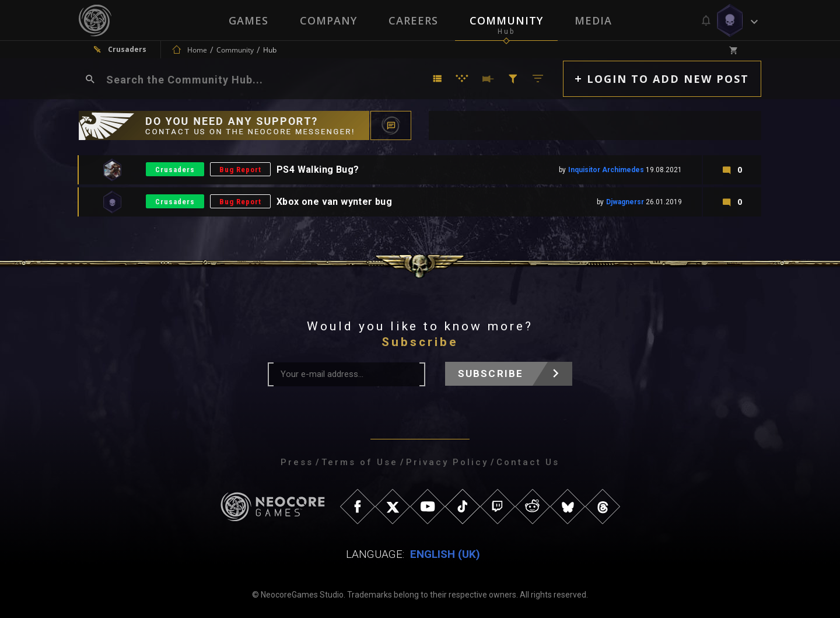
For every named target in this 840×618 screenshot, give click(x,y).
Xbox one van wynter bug (334, 202)
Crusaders (175, 170)
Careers (413, 20)
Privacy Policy (447, 462)
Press (297, 462)
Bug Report (240, 170)
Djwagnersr (625, 202)
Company (328, 20)
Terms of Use (360, 462)
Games (249, 20)
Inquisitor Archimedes (606, 170)
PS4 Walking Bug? (318, 170)
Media (593, 20)
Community (506, 20)
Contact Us (528, 462)
